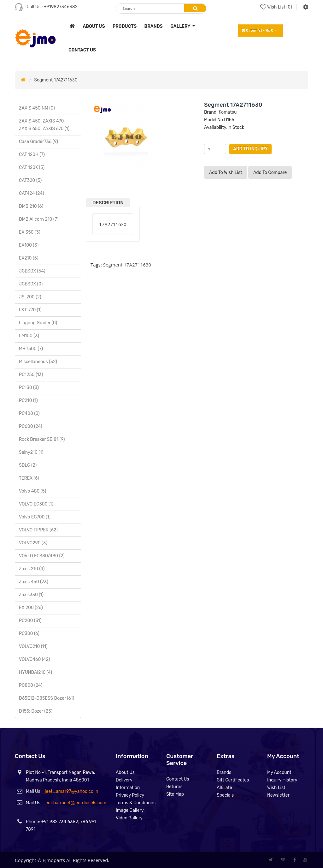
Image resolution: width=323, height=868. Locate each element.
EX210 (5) (29, 258)
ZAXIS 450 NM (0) (37, 108)
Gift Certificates (233, 780)
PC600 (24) (31, 426)
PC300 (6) (29, 634)
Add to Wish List (226, 173)
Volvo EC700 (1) (35, 517)
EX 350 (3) (30, 232)
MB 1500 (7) (31, 349)
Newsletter (278, 795)
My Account (279, 772)
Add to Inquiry (250, 149)
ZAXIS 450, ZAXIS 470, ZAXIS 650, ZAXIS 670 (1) (44, 125)
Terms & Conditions (136, 803)
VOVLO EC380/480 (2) (42, 556)
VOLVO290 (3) (33, 543)
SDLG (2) (28, 465)
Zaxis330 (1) (31, 595)
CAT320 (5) (30, 180)
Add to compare (270, 173)
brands (154, 26)
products (125, 26)
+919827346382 (61, 7)
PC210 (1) (28, 401)
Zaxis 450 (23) (34, 582)
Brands (224, 772)
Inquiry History (282, 780)
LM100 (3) (29, 336)
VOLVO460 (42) (34, 659)
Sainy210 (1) (31, 452)
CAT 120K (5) (32, 168)
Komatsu (228, 112)
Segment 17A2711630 (56, 80)
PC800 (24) (31, 685)
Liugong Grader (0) (38, 323)
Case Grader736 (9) (38, 142)
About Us (125, 772)
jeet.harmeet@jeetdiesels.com (75, 803)
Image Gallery (130, 810)
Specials (225, 795)
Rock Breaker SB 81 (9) (42, 439)
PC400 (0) (29, 413)
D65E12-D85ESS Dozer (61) (47, 698)
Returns (174, 787)
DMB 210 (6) (31, 206)
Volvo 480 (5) (32, 491)
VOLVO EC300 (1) (36, 504)
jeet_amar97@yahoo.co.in (72, 791)
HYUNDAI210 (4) (35, 672)
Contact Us (178, 779)
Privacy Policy (130, 795)
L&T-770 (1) (30, 310)
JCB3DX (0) (31, 284)
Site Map (175, 794)
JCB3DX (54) (32, 271)
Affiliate (224, 788)
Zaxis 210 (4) (32, 569)
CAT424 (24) (31, 193)
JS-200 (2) (30, 297)
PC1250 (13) (31, 375)
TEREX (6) (29, 478)
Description (108, 203)
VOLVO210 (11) (33, 647)
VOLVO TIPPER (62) (38, 530)
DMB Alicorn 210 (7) (39, 219)
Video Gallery (129, 818)
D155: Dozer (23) (36, 711)
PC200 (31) (30, 621)
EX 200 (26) (31, 608)
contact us (82, 50)
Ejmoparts (54, 860)
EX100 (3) (29, 245)
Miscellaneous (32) (38, 362)
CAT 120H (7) (32, 155)
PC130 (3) (29, 388)
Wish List (276, 788)
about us (94, 26)
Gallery (181, 26)
